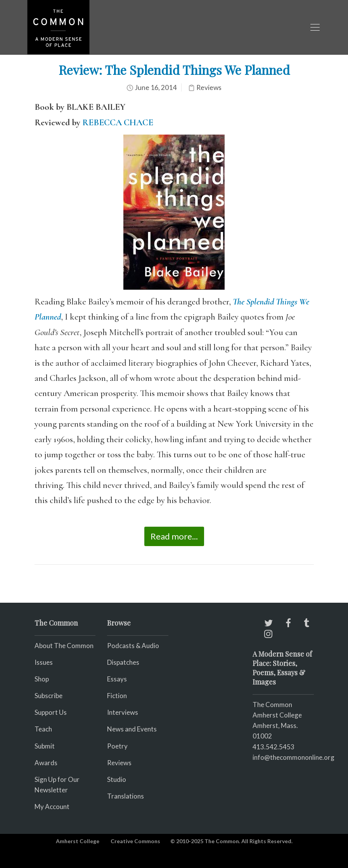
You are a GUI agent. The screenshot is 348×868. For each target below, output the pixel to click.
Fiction (117, 696)
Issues (44, 662)
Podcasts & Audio (133, 646)
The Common (272, 705)
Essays (117, 679)
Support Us (51, 712)
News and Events (132, 729)
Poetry (117, 746)
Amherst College (78, 841)
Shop (42, 679)
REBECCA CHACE (118, 123)
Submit (45, 746)
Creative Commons (135, 841)
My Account (52, 807)
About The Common (64, 646)
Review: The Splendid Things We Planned (174, 70)
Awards (46, 763)
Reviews (209, 87)
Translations (126, 796)
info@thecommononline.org (293, 757)
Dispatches (123, 662)
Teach (43, 729)
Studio (117, 779)
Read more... (174, 536)
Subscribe (48, 696)
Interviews (123, 712)
